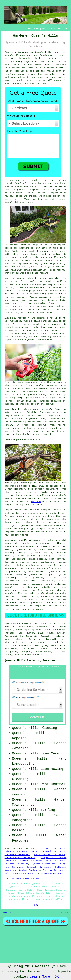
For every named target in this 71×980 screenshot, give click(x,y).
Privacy (64, 912)
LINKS (37, 29)
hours (63, 297)
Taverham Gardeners (16, 864)
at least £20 (12, 285)
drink (35, 412)
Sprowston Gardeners (53, 873)
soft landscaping (15, 559)
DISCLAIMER (63, 29)
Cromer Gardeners (54, 848)
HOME (30, 29)
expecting (51, 385)
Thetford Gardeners (54, 870)
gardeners (54, 267)
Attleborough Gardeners (20, 858)
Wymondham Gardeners (44, 864)
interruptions (13, 434)
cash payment (22, 327)
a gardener (20, 190)
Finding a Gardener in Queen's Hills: (29, 52)
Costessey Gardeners (17, 855)
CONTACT (52, 29)
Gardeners (32, 848)
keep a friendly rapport (42, 428)
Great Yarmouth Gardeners (49, 851)
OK (57, 977)
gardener (27, 202)
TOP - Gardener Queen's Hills (22, 879)
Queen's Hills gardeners (26, 540)
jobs (55, 248)
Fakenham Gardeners (16, 851)
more (39, 655)
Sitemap (7, 912)
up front (60, 318)
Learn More (40, 977)
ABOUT (44, 29)
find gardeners (20, 624)
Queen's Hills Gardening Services (30, 661)
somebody (48, 183)
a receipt (20, 337)
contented (18, 422)
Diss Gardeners (56, 861)
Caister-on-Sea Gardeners (20, 873)
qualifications (25, 80)
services (36, 502)
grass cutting (13, 264)
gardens (38, 260)
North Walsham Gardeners (50, 855)
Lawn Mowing (52, 769)
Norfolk (46, 597)
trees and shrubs (26, 196)
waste (46, 310)
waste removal (57, 270)
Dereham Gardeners (29, 870)
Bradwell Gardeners (39, 867)
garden (26, 55)
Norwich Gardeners (31, 861)
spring (44, 251)
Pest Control (53, 784)
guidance (32, 395)
